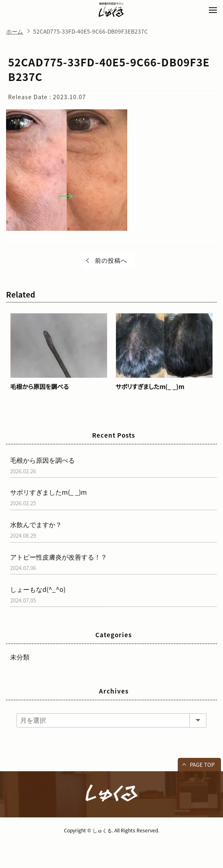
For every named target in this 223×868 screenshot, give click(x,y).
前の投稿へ (111, 260)
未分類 (20, 657)
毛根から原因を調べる (39, 387)
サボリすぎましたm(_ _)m (150, 387)
